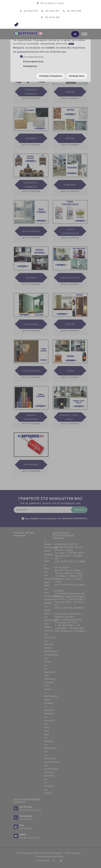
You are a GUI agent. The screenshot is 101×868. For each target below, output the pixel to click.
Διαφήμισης (30, 66)
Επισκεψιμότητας (33, 61)
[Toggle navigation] (84, 35)
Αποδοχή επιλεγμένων (51, 76)
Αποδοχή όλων (77, 76)
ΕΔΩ (71, 44)
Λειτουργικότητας (33, 57)
